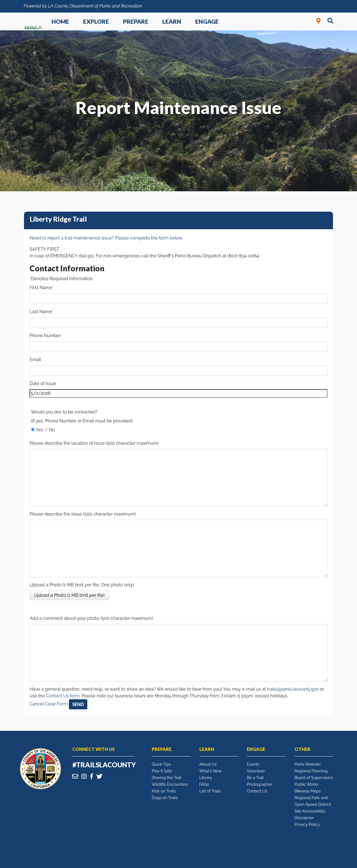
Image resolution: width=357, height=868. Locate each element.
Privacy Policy (307, 824)
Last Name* (41, 312)
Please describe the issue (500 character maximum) (83, 514)
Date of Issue (43, 384)
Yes (39, 430)
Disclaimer (304, 818)
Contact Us (257, 791)
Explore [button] (96, 21)
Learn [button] (172, 21)
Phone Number (45, 336)
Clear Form (57, 704)
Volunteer (256, 771)
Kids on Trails (164, 791)
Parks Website (308, 764)
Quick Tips (161, 764)
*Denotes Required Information (61, 279)
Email (35, 360)
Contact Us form (63, 696)
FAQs (204, 784)
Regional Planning (311, 771)
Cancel (37, 704)
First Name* (42, 288)
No (52, 430)
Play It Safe (162, 771)
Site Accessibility (310, 811)
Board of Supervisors (314, 778)
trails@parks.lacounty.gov (293, 689)
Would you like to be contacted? (64, 412)
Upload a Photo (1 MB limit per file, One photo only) (82, 585)
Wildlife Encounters (170, 784)
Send (78, 704)
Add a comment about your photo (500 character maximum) (91, 618)
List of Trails (210, 791)
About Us (208, 764)
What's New (211, 771)
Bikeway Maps (308, 791)
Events (253, 764)
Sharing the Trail (167, 778)
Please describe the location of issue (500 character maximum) (94, 443)
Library (206, 778)
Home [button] (60, 21)
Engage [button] (207, 21)
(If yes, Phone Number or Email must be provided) (82, 421)
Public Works (307, 784)
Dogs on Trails (165, 798)
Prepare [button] (136, 21)
